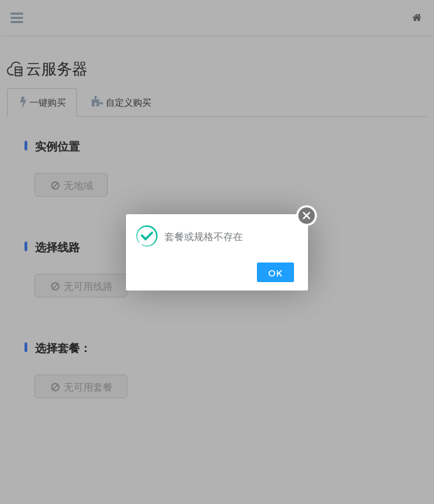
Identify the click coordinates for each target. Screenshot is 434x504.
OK (275, 273)
